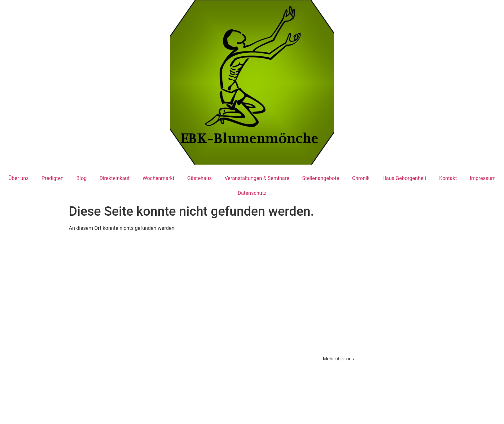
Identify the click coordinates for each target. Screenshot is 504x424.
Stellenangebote (321, 178)
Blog (82, 178)
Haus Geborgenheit (405, 178)
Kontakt (448, 178)
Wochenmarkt (158, 178)
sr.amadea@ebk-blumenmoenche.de (254, 321)
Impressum (483, 178)
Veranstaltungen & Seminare (257, 178)
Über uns (18, 178)
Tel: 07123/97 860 (96, 309)
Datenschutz (252, 193)
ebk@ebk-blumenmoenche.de (126, 324)
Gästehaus (200, 178)
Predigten (52, 178)
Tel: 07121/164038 (217, 306)
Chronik (361, 178)
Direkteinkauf (115, 178)
